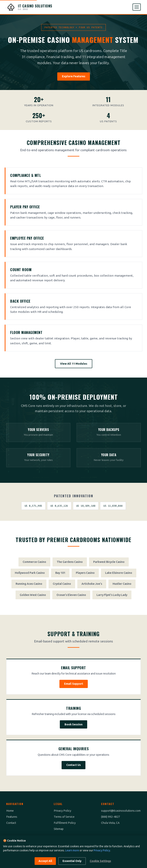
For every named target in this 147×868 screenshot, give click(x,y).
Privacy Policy (62, 811)
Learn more (72, 850)
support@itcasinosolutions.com (121, 811)
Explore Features (74, 76)
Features (12, 817)
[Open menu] (137, 7)
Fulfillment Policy (65, 823)
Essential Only (72, 861)
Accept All (45, 861)
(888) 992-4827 (111, 817)
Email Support (74, 684)
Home (10, 811)
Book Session (73, 724)
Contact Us (73, 765)
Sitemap (59, 829)
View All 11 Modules (74, 364)
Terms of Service (64, 817)
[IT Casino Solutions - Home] (29, 7)
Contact (11, 823)
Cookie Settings (100, 861)
